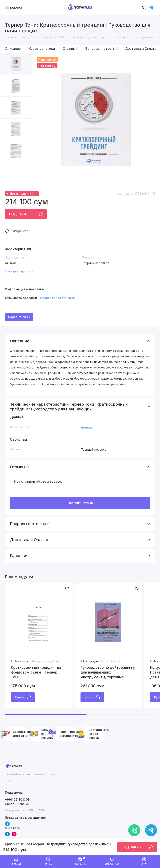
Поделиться (19, 317)
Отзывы (71, 49)
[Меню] (14, 7)
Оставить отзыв (80, 503)
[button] (8, 174)
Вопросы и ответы (102, 49)
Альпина (87, 427)
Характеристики (42, 49)
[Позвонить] (134, 830)
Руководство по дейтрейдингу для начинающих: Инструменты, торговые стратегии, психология (108, 672)
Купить (23, 697)
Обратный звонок (17, 804)
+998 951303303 (17, 799)
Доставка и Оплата (141, 49)
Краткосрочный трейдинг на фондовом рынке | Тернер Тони (36, 672)
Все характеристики (19, 271)
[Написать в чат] (151, 830)
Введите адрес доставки (57, 298)
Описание (13, 49)
